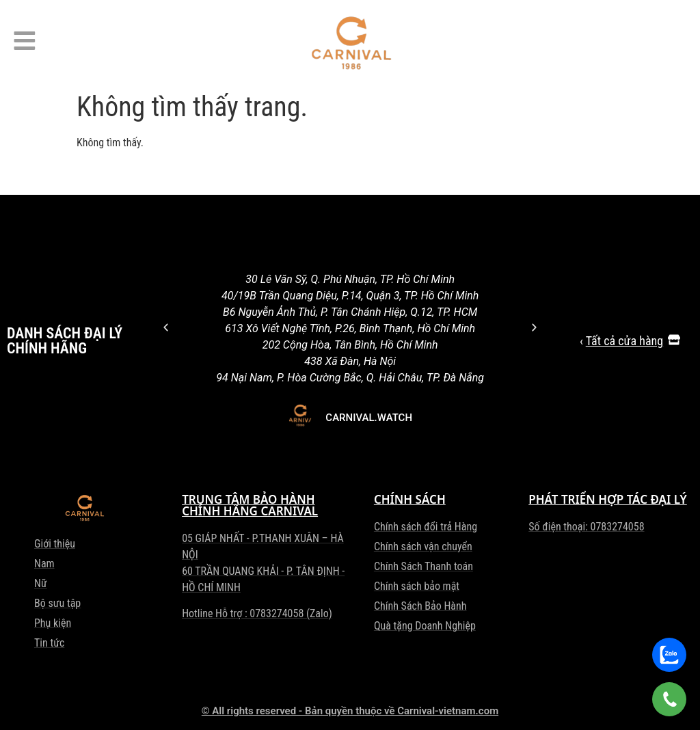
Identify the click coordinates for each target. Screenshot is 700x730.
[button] (166, 327)
